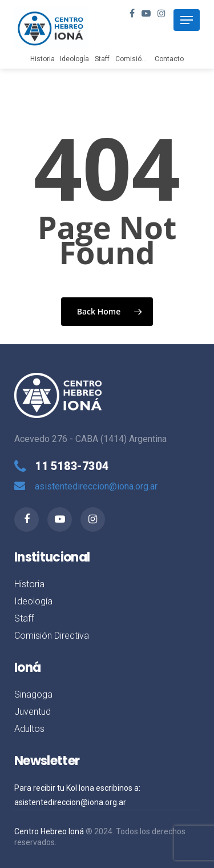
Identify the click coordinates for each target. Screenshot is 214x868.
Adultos (29, 729)
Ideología (74, 59)
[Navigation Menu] (187, 20)
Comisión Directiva (145, 59)
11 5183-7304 (72, 466)
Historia (43, 59)
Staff (102, 59)
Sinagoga (33, 694)
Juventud (33, 712)
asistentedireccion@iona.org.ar (96, 486)
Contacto (169, 59)
